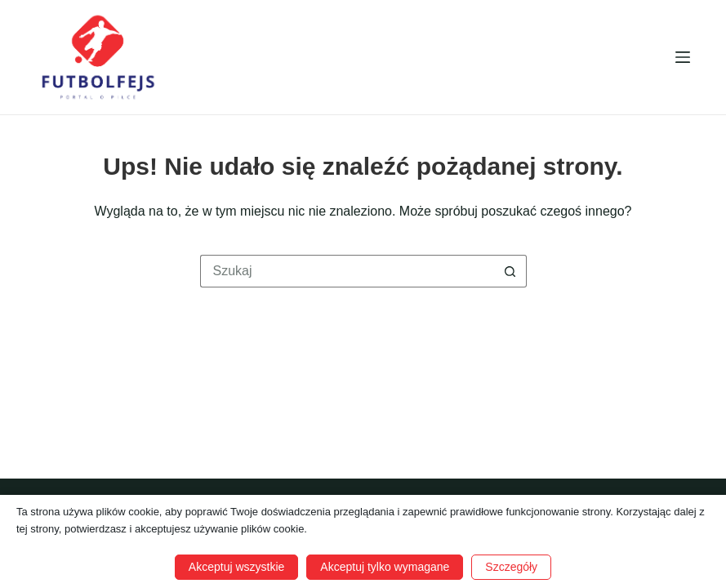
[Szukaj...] (347, 271)
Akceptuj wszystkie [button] (236, 567)
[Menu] (683, 57)
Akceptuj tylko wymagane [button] (385, 567)
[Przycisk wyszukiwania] (510, 271)
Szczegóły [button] (511, 567)
